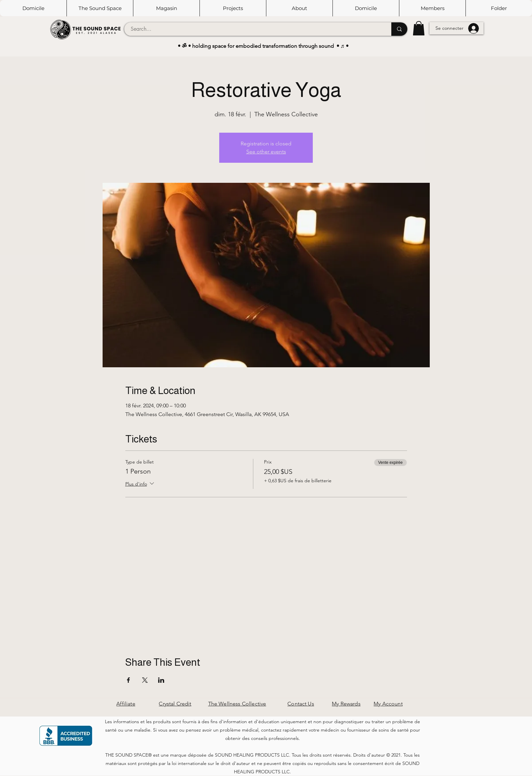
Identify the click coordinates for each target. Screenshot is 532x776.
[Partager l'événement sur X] (145, 680)
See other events (266, 152)
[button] (100, 8)
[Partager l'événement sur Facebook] (128, 680)
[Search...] (254, 29)
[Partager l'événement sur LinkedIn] (161, 680)
